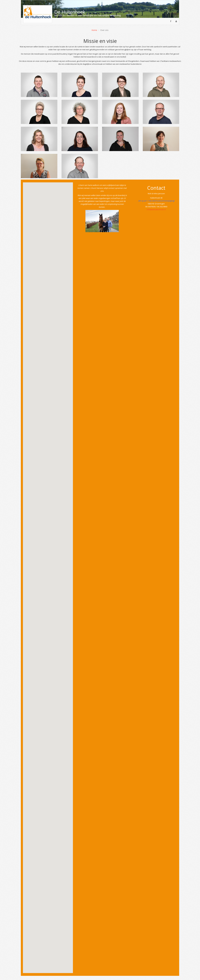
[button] (167, 9)
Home (94, 30)
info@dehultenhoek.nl (156, 209)
